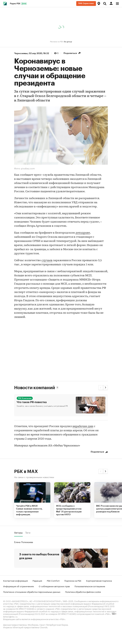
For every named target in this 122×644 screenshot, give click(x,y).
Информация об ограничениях (19, 586)
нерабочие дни (83, 426)
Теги (28, 532)
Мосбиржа (33, 625)
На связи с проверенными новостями (34, 477)
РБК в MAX (26, 472)
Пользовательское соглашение (90, 586)
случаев (47, 260)
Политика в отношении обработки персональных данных (32, 592)
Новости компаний (34, 388)
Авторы (18, 532)
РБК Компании (25, 398)
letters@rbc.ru (10, 616)
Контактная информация (15, 580)
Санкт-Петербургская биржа (54, 625)
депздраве (83, 233)
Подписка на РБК (73, 580)
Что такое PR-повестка (32, 402)
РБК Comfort (53, 580)
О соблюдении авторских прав (54, 586)
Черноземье (21, 53)
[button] (101, 388)
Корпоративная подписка (99, 580)
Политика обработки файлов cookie (83, 592)
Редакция (37, 580)
